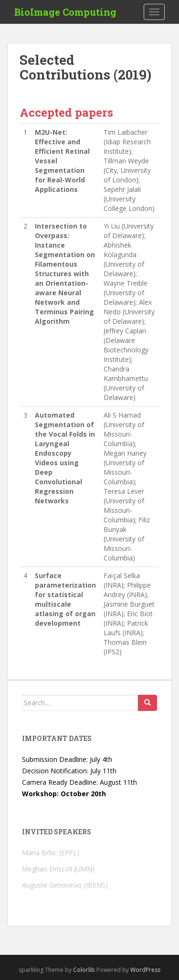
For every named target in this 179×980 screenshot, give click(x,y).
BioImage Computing (65, 12)
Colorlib (84, 970)
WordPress (145, 970)
